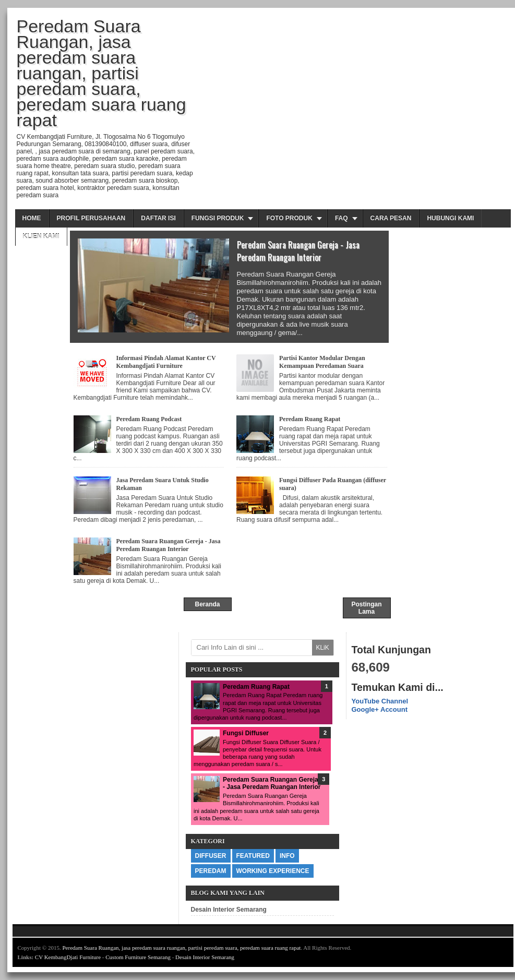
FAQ (342, 218)
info (287, 856)
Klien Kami (41, 236)
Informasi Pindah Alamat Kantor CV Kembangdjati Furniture (166, 362)
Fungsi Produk (218, 218)
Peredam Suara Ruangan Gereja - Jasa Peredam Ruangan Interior (298, 251)
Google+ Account (380, 709)
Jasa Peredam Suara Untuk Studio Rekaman (163, 484)
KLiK (322, 648)
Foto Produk (289, 218)
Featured (253, 856)
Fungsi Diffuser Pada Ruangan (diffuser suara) (333, 484)
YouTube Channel (380, 701)
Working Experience (273, 871)
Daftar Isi (158, 218)
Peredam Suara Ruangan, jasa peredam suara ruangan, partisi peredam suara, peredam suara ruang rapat (181, 948)
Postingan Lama (366, 608)
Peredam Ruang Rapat (310, 419)
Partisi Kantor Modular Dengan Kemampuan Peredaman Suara (322, 362)
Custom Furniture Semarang (138, 957)
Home (32, 218)
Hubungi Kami (450, 218)
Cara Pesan (391, 218)
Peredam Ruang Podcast (149, 419)
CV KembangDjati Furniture (68, 957)
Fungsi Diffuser (246, 733)
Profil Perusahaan (91, 218)
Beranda (207, 604)
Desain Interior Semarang (229, 910)
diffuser (211, 856)
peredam (211, 871)
